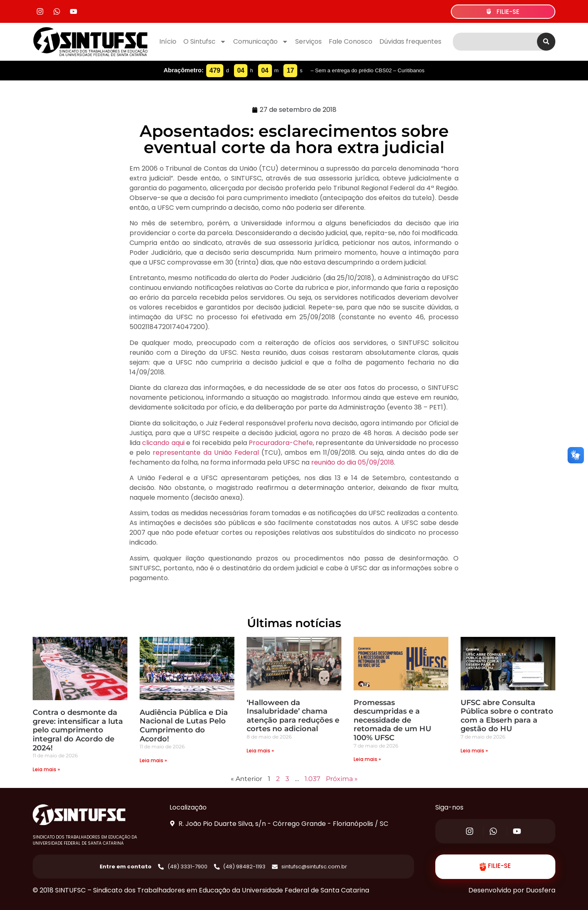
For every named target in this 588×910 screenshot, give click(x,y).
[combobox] (495, 42)
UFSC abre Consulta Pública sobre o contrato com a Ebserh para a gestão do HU (507, 716)
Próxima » (342, 779)
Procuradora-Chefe (281, 443)
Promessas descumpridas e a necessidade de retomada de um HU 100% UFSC (392, 720)
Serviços (308, 41)
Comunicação (261, 42)
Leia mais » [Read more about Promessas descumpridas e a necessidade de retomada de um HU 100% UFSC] (367, 759)
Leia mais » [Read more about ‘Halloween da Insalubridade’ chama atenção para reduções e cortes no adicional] (260, 751)
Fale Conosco (351, 41)
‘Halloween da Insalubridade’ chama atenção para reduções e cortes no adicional (293, 716)
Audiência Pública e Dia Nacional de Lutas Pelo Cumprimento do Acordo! (184, 726)
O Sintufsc (205, 42)
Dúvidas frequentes (410, 41)
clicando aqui (163, 443)
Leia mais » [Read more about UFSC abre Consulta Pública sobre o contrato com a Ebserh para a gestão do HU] (474, 751)
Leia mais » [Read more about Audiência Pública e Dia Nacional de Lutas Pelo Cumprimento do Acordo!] (153, 760)
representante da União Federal (206, 453)
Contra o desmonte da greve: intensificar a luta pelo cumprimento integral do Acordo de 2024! (78, 730)
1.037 (312, 779)
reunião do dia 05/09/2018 (353, 462)
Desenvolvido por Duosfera (512, 890)
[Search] (546, 42)
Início (168, 41)
